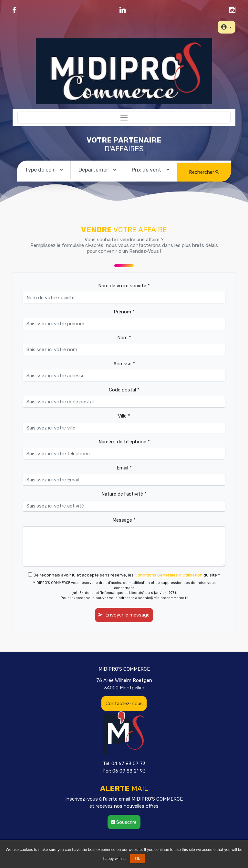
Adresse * (124, 364)
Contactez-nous (124, 704)
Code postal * (124, 390)
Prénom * (124, 312)
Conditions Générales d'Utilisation (169, 575)
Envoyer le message (124, 615)
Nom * (124, 338)
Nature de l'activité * (124, 494)
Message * (124, 520)
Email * (124, 468)
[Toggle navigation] (124, 118)
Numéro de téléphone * (124, 442)
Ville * (124, 416)
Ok (137, 859)
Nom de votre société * (124, 286)
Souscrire (124, 822)
